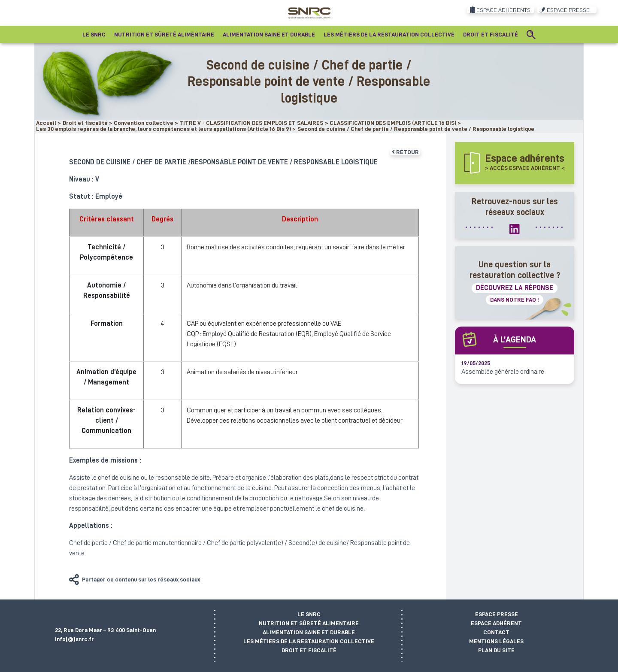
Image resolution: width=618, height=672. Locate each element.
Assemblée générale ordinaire (503, 372)
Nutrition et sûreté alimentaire (309, 623)
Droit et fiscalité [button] (491, 34)
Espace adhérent (496, 623)
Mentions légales (496, 641)
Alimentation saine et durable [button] (269, 34)
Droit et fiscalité (309, 650)
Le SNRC (309, 614)
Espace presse (497, 614)
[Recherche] (531, 34)
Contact (496, 632)
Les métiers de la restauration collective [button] (389, 34)
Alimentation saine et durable (309, 632)
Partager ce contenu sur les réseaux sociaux (141, 579)
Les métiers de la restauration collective (309, 641)
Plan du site (496, 650)
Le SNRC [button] (94, 34)
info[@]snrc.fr (74, 639)
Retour (405, 152)
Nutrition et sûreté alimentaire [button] (164, 34)
